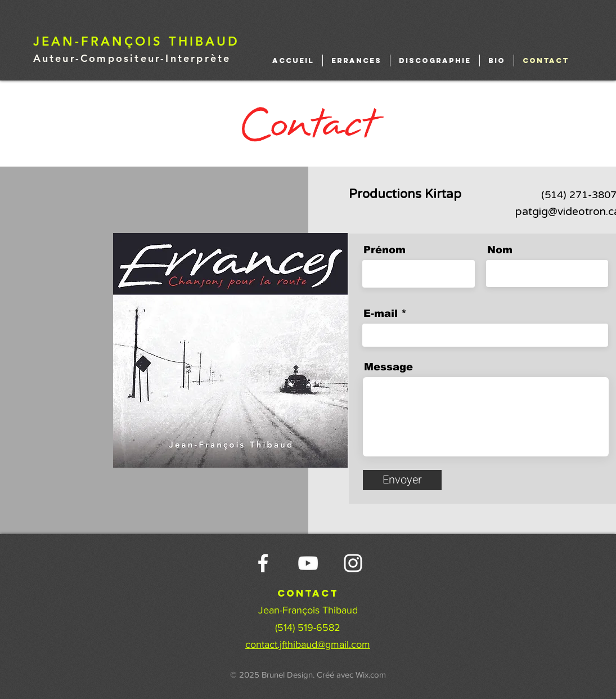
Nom (500, 250)
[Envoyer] (402, 480)
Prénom (385, 250)
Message (388, 367)
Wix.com (371, 675)
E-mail (381, 313)
